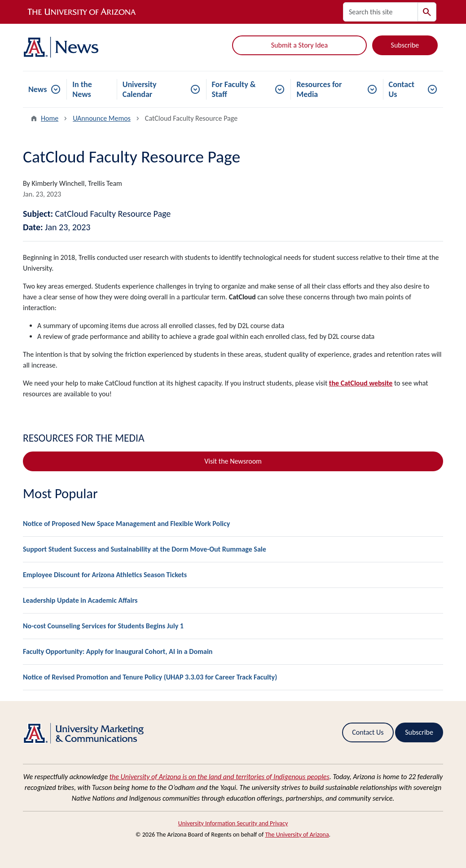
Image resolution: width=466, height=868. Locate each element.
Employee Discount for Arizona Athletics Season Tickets (105, 575)
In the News (82, 89)
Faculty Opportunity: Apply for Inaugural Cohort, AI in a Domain (118, 651)
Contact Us (402, 89)
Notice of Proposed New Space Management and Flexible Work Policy (126, 524)
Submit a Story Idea (299, 45)
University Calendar (140, 89)
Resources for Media (319, 89)
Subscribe (405, 45)
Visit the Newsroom (233, 461)
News (37, 89)
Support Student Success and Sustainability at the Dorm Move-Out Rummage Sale (145, 549)
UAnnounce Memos (102, 118)
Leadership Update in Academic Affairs (80, 600)
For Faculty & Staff (234, 89)
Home (50, 118)
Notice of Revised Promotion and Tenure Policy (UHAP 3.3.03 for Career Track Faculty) (150, 677)
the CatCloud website (361, 383)
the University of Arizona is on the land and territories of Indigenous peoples (220, 777)
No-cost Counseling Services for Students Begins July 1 (103, 626)
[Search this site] (380, 12)
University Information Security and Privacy (233, 823)
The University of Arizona (297, 835)
